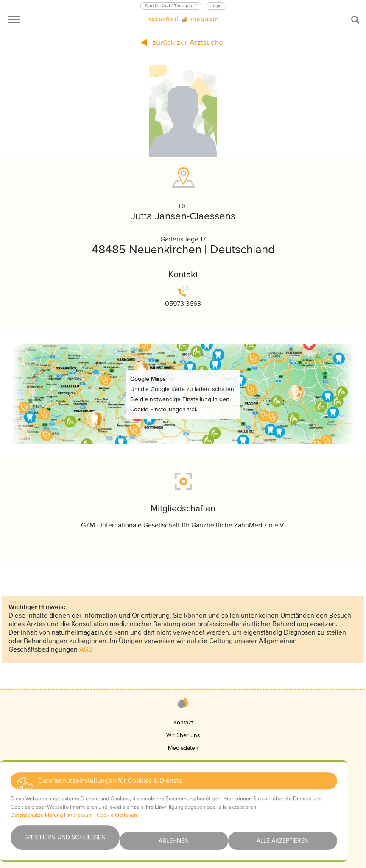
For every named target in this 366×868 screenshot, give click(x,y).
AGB (86, 649)
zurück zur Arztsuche (182, 42)
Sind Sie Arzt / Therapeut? (171, 6)
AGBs (183, 806)
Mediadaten (183, 748)
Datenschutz (183, 794)
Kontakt (183, 722)
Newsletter (183, 832)
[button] (158, 765)
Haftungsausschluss (183, 819)
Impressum (183, 781)
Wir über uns (183, 735)
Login (216, 6)
